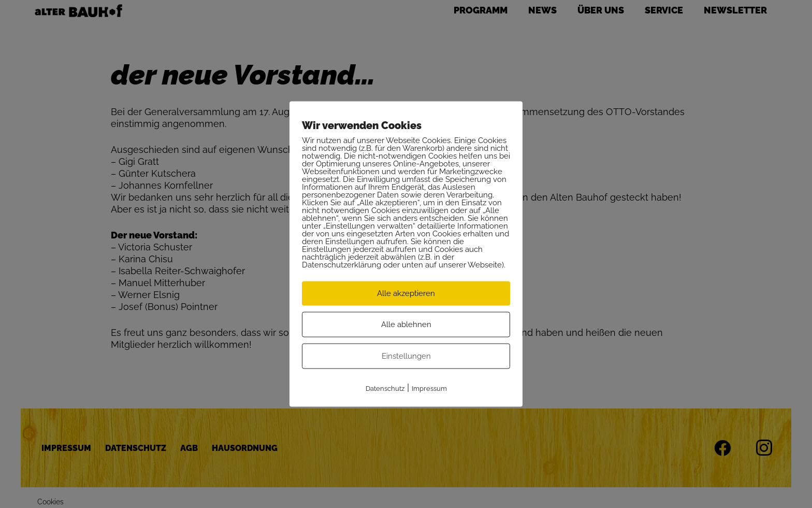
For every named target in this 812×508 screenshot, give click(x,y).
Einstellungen (406, 356)
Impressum (429, 389)
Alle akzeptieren (406, 293)
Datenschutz (385, 389)
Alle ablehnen (406, 324)
